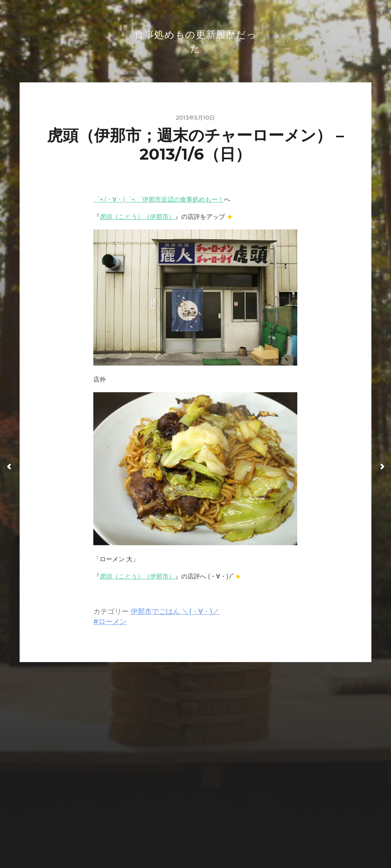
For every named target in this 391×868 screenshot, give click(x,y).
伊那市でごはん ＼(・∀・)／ (175, 614)
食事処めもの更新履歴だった (211, 815)
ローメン (113, 624)
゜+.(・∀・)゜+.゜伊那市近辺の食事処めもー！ (159, 202)
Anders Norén (211, 834)
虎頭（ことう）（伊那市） (137, 219)
